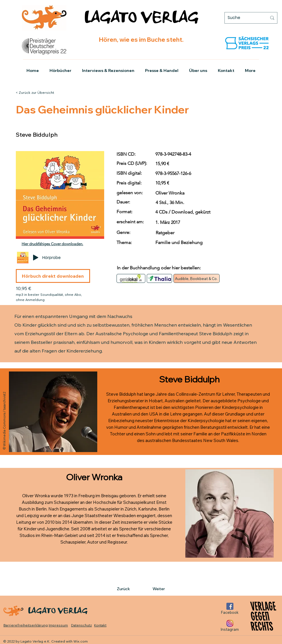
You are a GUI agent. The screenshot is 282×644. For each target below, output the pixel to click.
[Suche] (243, 18)
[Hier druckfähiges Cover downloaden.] (53, 244)
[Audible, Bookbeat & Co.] (197, 278)
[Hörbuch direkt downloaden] (53, 276)
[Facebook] (230, 608)
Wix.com (81, 641)
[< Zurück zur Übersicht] (38, 93)
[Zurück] (136, 589)
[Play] (36, 258)
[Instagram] (230, 625)
